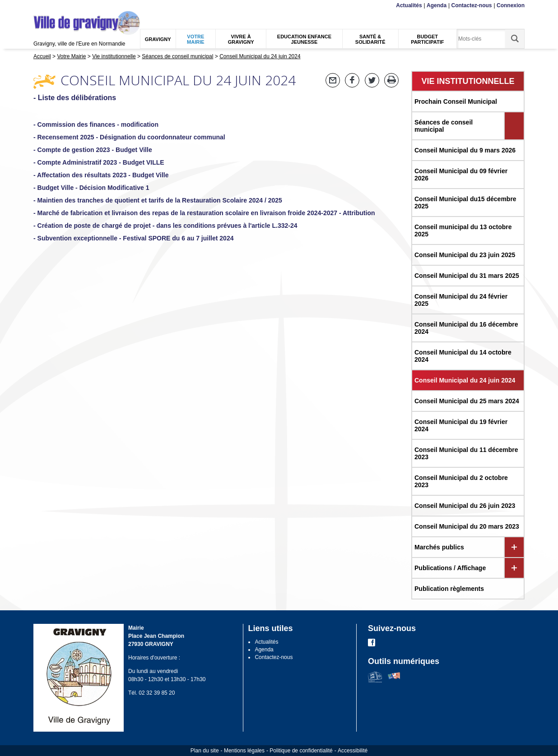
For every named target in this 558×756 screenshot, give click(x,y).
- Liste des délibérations (75, 98)
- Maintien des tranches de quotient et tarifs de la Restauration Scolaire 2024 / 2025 (158, 200)
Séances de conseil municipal (444, 126)
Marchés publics (439, 547)
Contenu (55, 6)
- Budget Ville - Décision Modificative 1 (91, 188)
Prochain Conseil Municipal (456, 101)
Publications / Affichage (450, 568)
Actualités (409, 5)
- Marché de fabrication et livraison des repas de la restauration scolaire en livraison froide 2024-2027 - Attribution (204, 213)
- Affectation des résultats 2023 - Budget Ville (101, 175)
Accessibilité (353, 751)
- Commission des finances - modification (96, 124)
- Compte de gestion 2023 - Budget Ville (93, 150)
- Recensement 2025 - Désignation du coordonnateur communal (129, 137)
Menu (39, 6)
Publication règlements (449, 589)
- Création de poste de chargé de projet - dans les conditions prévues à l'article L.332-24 (165, 226)
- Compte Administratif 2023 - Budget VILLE (99, 162)
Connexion (511, 5)
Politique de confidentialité (301, 751)
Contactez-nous (472, 5)
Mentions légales (244, 751)
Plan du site (205, 751)
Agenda (437, 5)
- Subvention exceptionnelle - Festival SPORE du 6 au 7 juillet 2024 (133, 238)
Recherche (76, 6)
